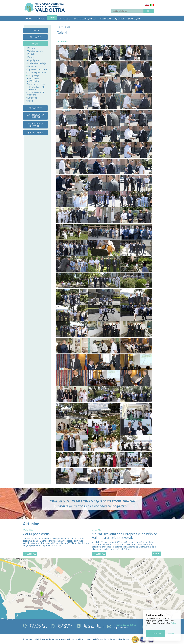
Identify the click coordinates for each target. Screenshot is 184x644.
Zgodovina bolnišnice (37, 69)
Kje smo (31, 57)
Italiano (152, 5)
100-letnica (34, 81)
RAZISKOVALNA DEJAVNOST (112, 19)
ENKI (128, 639)
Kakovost (32, 98)
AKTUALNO (41, 19)
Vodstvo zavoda (35, 51)
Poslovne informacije (96, 639)
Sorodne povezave (36, 84)
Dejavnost (32, 66)
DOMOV (28, 19)
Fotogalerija (33, 75)
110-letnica (34, 79)
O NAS (52, 17)
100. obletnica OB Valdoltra (36, 93)
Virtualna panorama (37, 72)
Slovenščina (147, 5)
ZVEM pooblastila (36, 534)
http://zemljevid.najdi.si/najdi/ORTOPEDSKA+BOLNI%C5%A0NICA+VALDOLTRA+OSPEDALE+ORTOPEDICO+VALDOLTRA (92, 589)
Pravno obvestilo (69, 639)
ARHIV (156, 553)
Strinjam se (155, 634)
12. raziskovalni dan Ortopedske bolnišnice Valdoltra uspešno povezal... (124, 536)
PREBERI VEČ (30, 554)
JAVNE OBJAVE (134, 19)
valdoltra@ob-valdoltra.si (125, 625)
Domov (59, 27)
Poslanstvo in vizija (37, 63)
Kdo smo (32, 48)
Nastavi (171, 634)
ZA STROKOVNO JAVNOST (85, 19)
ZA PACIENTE (64, 19)
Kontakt (31, 54)
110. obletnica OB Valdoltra (36, 88)
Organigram (33, 60)
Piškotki (82, 639)
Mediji (30, 101)
